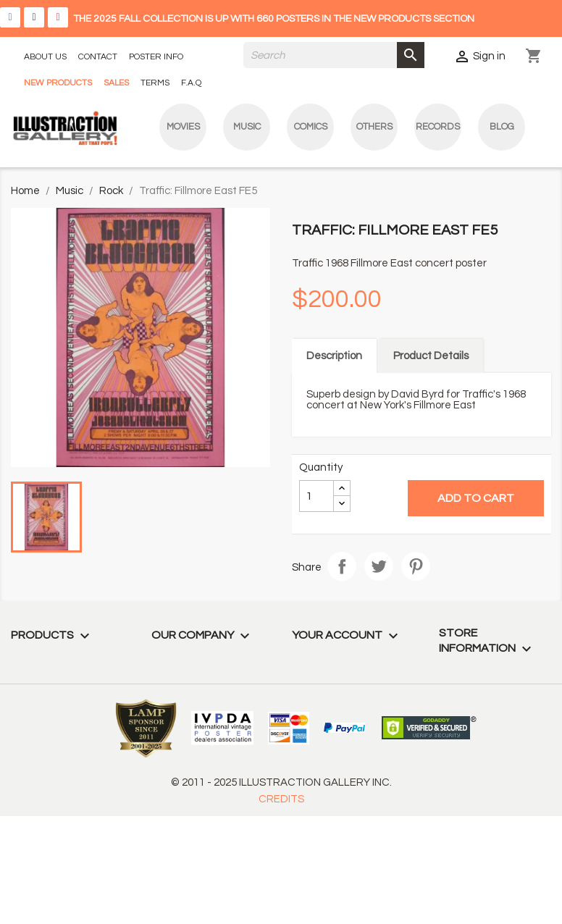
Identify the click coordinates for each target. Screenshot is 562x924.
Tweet (379, 566)
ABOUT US (45, 57)
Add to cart (476, 498)
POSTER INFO (156, 57)
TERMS (155, 83)
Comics (311, 127)
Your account (347, 635)
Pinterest (416, 566)
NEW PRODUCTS (58, 83)
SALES (116, 83)
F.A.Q (191, 83)
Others (374, 127)
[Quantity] (316, 496)
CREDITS (281, 799)
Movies (183, 127)
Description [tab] (334, 356)
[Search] (334, 55)
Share (342, 566)
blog (502, 127)
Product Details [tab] (431, 356)
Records (438, 127)
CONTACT (98, 57)
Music (247, 127)
